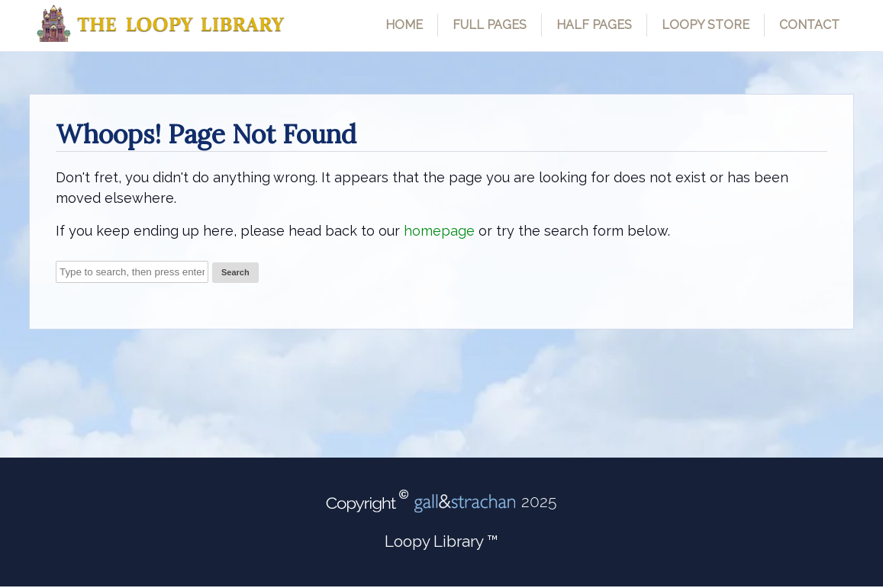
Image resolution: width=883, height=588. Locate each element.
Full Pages (490, 25)
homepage (439, 231)
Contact (809, 25)
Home (404, 25)
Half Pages (594, 25)
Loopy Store (706, 25)
